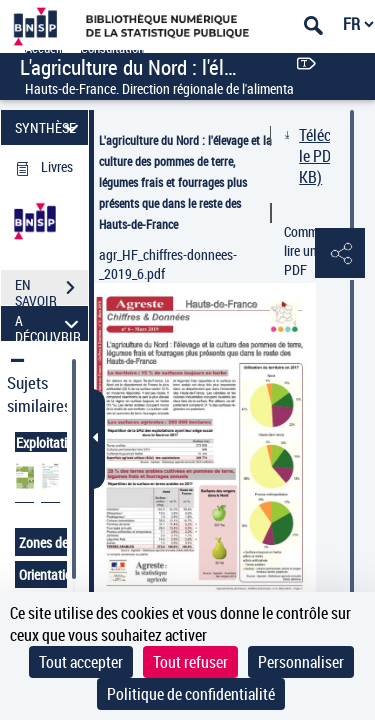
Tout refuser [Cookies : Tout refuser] (190, 662)
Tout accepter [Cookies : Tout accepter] (81, 662)
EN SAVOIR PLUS (51, 290)
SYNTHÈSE (49, 127)
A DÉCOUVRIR (49, 323)
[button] (340, 254)
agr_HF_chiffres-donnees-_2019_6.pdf (168, 264)
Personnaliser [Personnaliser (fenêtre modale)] (301, 662)
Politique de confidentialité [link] (191, 694)
